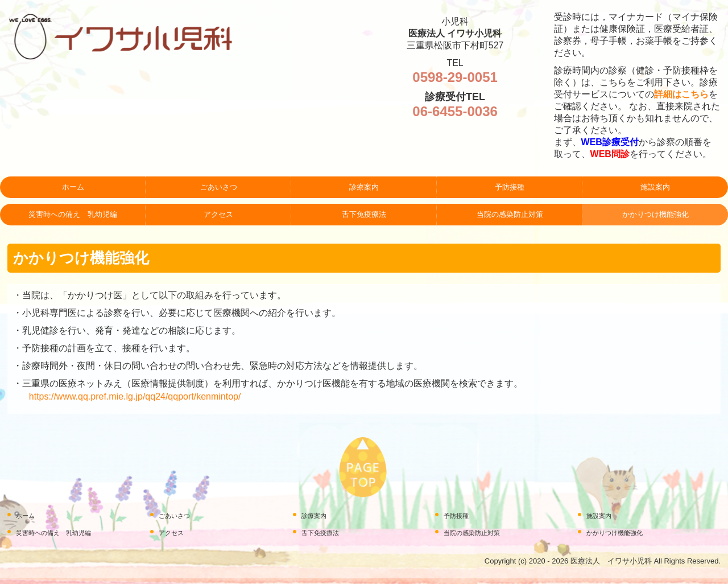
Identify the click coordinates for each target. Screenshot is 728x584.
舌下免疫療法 (364, 214)
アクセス (218, 214)
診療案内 (364, 187)
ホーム (73, 187)
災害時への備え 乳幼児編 (73, 214)
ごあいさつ (219, 187)
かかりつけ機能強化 (655, 214)
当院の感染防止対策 (510, 214)
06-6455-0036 (455, 111)
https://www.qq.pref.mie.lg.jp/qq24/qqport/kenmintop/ (135, 396)
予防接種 (510, 187)
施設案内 (655, 187)
